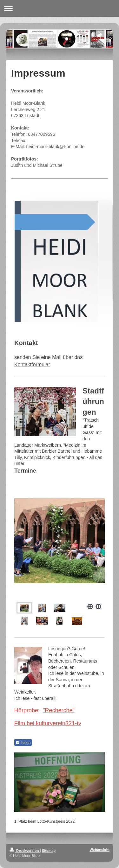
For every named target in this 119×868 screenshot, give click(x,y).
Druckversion (25, 851)
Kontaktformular (32, 365)
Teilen (23, 743)
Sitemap (49, 851)
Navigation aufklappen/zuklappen (60, 8)
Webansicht (99, 850)
